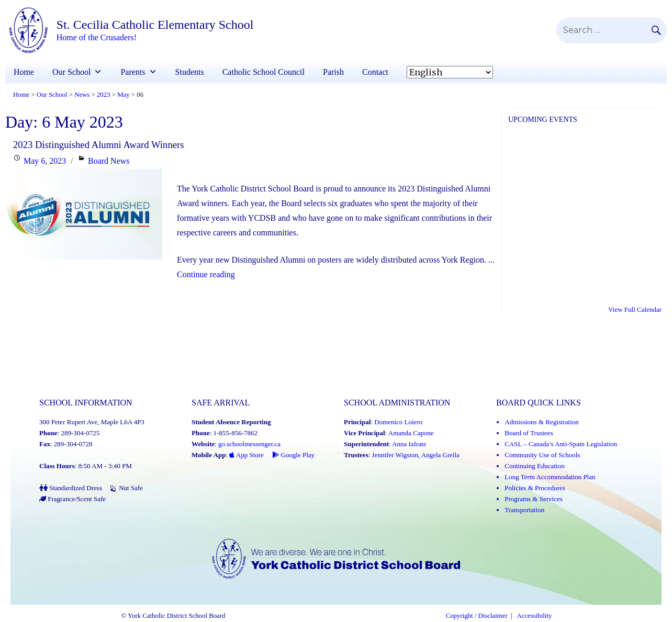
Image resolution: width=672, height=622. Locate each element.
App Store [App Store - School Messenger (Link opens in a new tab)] (247, 455)
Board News (109, 161)
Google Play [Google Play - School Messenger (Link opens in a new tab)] (293, 455)
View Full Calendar (635, 309)
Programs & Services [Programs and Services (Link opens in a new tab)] (533, 499)
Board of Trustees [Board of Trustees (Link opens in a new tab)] (529, 433)
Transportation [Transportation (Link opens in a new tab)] (524, 510)
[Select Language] (450, 72)
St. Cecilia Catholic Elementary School (155, 25)
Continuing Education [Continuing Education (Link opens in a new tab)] (534, 466)
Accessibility (535, 616)
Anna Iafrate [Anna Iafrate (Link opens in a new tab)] (409, 444)
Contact (375, 72)
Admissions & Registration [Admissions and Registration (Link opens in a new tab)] (542, 422)
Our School (71, 72)
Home (24, 72)
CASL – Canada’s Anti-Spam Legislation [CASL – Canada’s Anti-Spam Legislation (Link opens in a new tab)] (561, 444)
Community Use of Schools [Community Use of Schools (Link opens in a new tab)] (542, 455)
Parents (133, 72)
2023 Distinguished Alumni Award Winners (99, 145)
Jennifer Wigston (395, 455)
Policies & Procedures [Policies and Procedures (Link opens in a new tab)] (535, 488)
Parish (333, 72)
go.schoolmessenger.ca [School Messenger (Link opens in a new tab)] (249, 444)
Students (190, 72)
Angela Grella (440, 455)
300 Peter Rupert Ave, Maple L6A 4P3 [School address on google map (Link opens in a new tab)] (92, 422)
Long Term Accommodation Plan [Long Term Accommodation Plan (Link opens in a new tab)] (550, 477)
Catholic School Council (264, 72)
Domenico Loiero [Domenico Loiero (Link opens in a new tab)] (398, 422)
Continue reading (206, 274)
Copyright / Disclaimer (477, 616)
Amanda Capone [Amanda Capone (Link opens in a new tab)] (411, 433)
